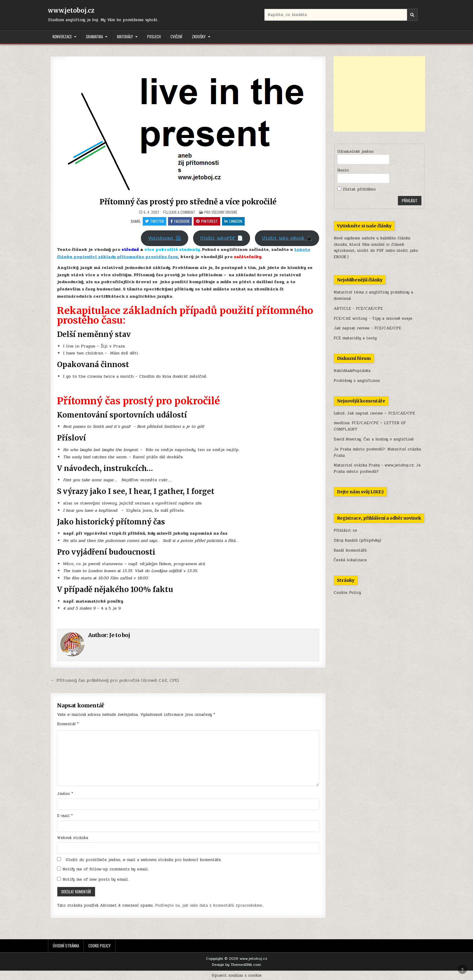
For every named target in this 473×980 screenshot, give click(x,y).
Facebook (180, 221)
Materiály (125, 37)
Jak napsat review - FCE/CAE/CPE (367, 328)
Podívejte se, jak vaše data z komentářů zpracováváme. (209, 905)
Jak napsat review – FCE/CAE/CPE (381, 413)
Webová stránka (73, 838)
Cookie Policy (347, 593)
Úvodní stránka (66, 946)
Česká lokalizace (350, 560)
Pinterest (207, 221)
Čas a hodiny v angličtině (389, 439)
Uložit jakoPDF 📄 (222, 238)
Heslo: (343, 170)
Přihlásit (410, 200)
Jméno (65, 794)
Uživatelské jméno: (356, 152)
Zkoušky (199, 37)
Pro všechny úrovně (221, 212)
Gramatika (94, 37)
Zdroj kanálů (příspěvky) (357, 540)
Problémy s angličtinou (357, 381)
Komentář (68, 724)
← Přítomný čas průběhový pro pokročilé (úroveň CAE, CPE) (114, 680)
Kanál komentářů (350, 550)
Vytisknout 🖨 (165, 238)
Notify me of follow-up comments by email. (106, 869)
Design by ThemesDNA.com (237, 965)
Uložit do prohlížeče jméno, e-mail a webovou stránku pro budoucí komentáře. (144, 860)
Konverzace (62, 37)
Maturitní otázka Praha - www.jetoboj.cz (374, 465)
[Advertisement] (379, 94)
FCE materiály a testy (355, 338)
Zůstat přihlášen (359, 189)
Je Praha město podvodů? (359, 449)
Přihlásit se (345, 530)
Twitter (154, 221)
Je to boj (120, 635)
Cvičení (176, 37)
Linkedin (233, 221)
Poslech (154, 37)
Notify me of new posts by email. (96, 879)
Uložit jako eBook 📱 (287, 238)
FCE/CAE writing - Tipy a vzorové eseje (373, 319)
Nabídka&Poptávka (352, 371)
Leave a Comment (182, 212)
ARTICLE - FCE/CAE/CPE (358, 309)
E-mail (65, 816)
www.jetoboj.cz (71, 10)
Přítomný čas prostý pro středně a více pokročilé (188, 202)
